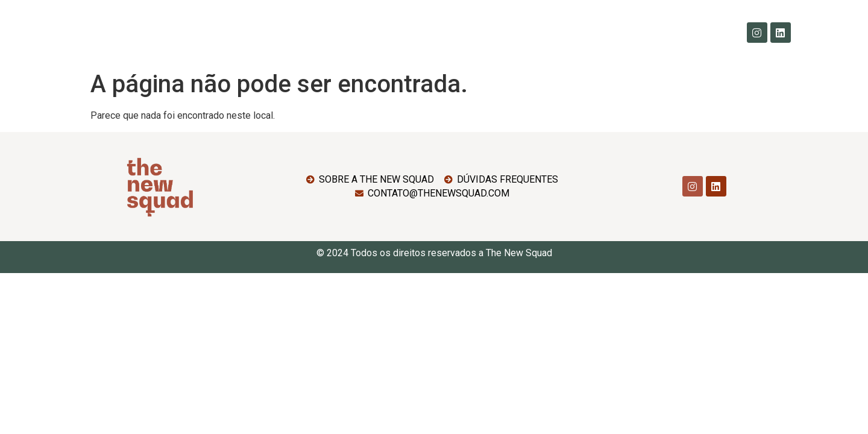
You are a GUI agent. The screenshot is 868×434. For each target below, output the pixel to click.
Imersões (365, 33)
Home (240, 32)
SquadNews (544, 32)
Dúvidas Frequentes (454, 32)
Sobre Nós (296, 32)
